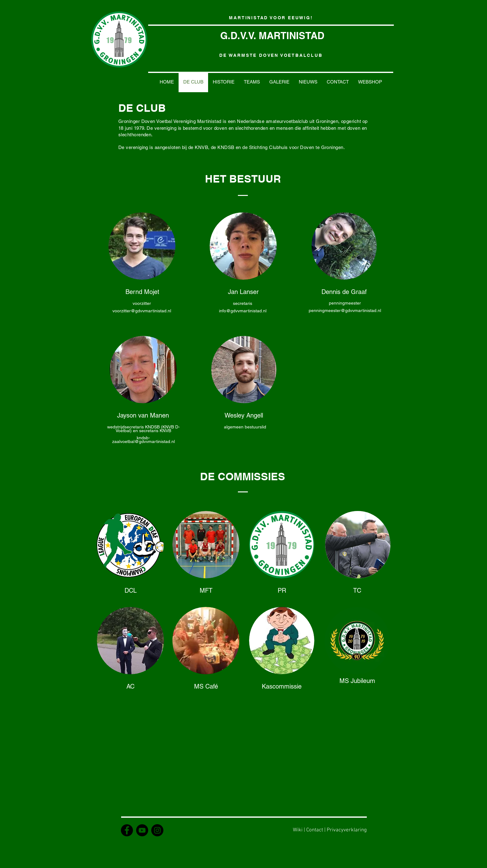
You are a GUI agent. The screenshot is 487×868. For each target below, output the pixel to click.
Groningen (327, 121)
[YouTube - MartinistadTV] (142, 830)
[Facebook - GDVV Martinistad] (127, 830)
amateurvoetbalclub (287, 121)
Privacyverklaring (347, 830)
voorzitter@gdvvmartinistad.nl (142, 311)
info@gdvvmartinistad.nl (243, 311)
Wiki (298, 830)
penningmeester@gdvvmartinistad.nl (345, 310)
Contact (315, 830)
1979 (139, 128)
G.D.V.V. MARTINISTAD (272, 36)
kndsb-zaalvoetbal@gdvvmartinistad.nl (143, 440)
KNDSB (226, 147)
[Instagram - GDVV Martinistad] (157, 830)
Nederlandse (251, 121)
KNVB (201, 147)
